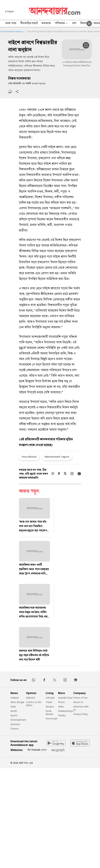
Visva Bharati (29, 457)
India (13, 707)
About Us (78, 702)
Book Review (49, 712)
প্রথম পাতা (11, 24)
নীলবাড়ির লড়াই (29, 24)
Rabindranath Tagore (57, 457)
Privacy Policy (81, 714)
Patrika (62, 715)
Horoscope (52, 718)
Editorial (30, 698)
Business (15, 724)
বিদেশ (83, 24)
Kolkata (15, 698)
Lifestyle (50, 698)
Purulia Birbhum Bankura (12, 32)
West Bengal (17, 702)
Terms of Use (80, 698)
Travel (49, 702)
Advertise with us (81, 708)
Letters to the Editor (34, 704)
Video (61, 707)
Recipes (50, 707)
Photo (61, 702)
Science (14, 729)
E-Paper (10, 11)
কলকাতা (46, 24)
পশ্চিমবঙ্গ (61, 24)
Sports (14, 715)
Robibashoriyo (66, 711)
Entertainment (18, 720)
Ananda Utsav (65, 698)
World (14, 711)
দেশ (74, 24)
